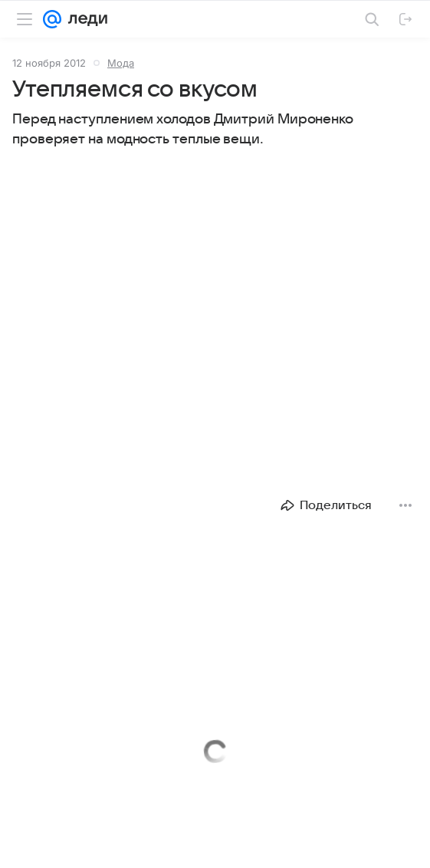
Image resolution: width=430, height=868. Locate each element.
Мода (121, 63)
